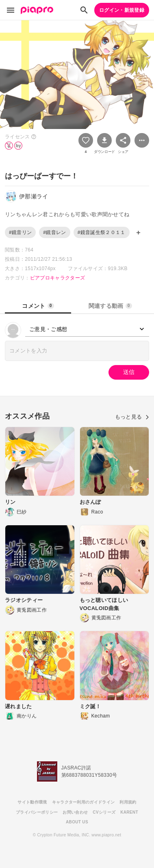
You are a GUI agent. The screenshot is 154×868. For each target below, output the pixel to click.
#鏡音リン (20, 232)
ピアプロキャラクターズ (58, 278)
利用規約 (128, 802)
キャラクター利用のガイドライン (84, 802)
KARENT (129, 812)
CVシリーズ (104, 812)
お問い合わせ (75, 812)
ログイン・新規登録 (122, 10)
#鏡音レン (54, 232)
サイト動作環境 (32, 802)
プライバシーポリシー (37, 812)
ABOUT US (77, 822)
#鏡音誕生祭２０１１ (102, 232)
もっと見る (132, 417)
